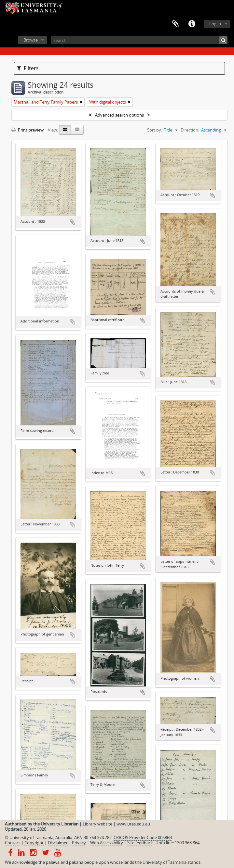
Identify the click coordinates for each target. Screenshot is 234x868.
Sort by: (155, 130)
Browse (31, 40)
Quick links (192, 24)
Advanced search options (119, 115)
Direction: (190, 130)
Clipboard (175, 24)
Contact (13, 843)
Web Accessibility (107, 843)
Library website (97, 824)
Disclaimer (58, 843)
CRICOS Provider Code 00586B (143, 837)
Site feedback (140, 843)
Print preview (28, 130)
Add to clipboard (73, 222)
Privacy (79, 843)
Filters (28, 68)
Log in (215, 24)
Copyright (34, 843)
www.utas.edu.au (133, 824)
